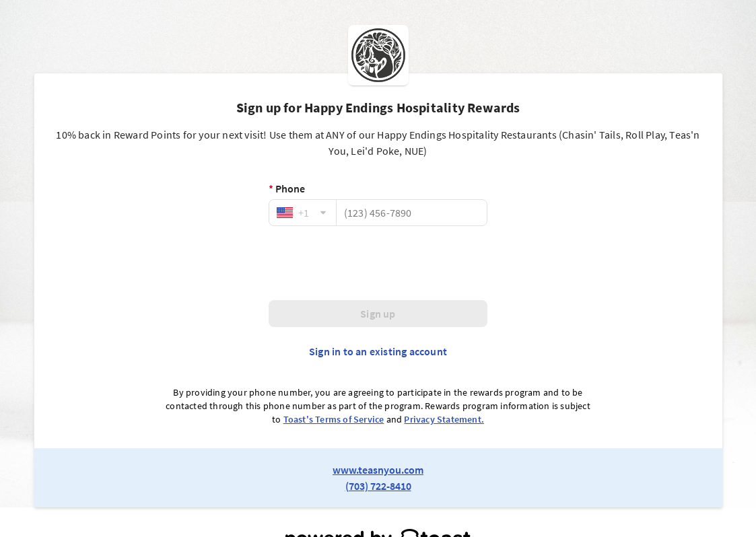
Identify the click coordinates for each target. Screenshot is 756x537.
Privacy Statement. (444, 419)
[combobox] (302, 213)
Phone (287, 188)
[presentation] (378, 263)
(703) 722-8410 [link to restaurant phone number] (378, 486)
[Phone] (412, 213)
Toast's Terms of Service (334, 419)
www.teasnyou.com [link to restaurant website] (378, 470)
